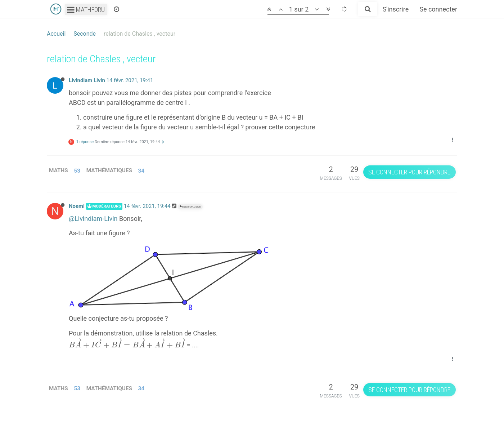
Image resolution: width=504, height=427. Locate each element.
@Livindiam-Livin (93, 219)
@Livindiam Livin (190, 207)
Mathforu (86, 10)
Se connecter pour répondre (409, 172)
